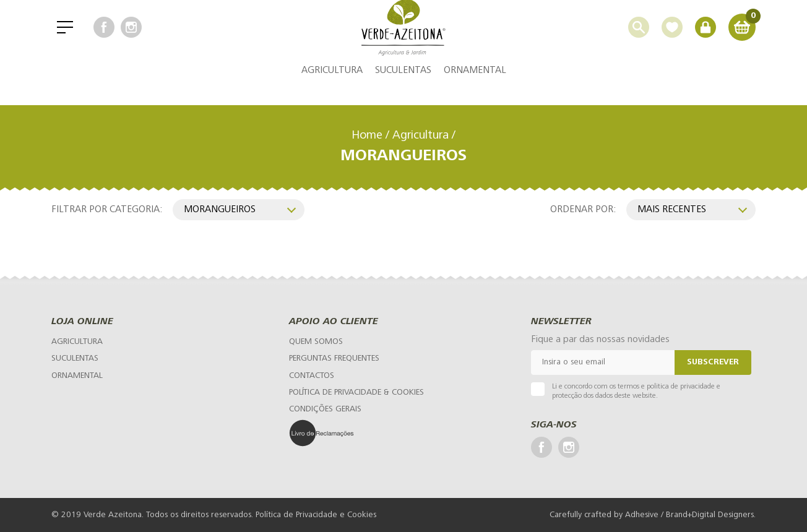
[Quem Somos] (316, 342)
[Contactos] (312, 376)
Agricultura (332, 89)
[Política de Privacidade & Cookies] (356, 393)
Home (367, 135)
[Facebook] (104, 37)
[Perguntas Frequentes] (334, 358)
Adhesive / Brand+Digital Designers (689, 515)
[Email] (603, 363)
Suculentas (403, 89)
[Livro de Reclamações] (351, 433)
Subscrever (713, 363)
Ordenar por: (583, 209)
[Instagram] (131, 37)
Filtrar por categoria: (107, 209)
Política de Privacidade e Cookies (316, 515)
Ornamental (475, 89)
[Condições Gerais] (325, 409)
